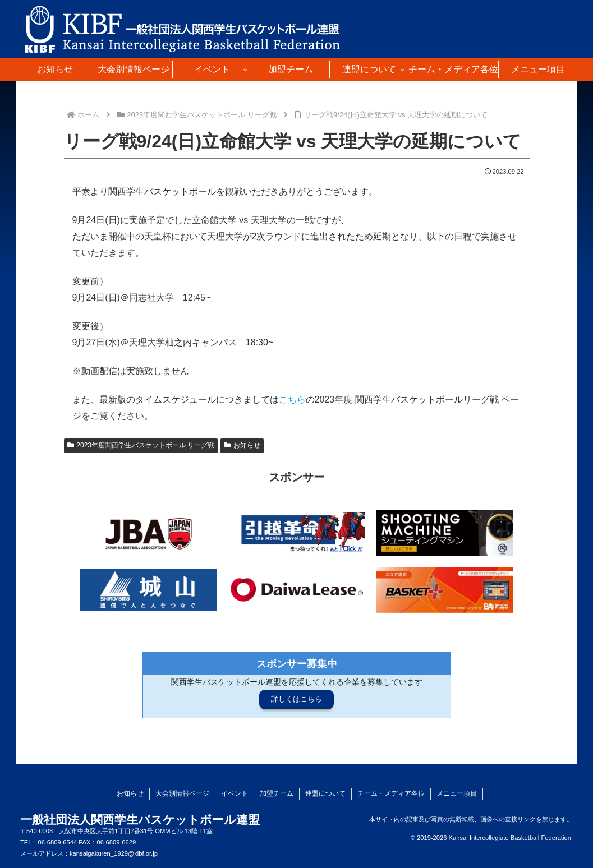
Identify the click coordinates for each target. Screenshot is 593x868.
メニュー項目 (457, 793)
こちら (292, 400)
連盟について (325, 793)
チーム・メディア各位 (391, 793)
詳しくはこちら (296, 699)
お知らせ (242, 445)
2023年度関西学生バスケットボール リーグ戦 (141, 445)
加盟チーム (277, 793)
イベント (235, 793)
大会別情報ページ (182, 793)
